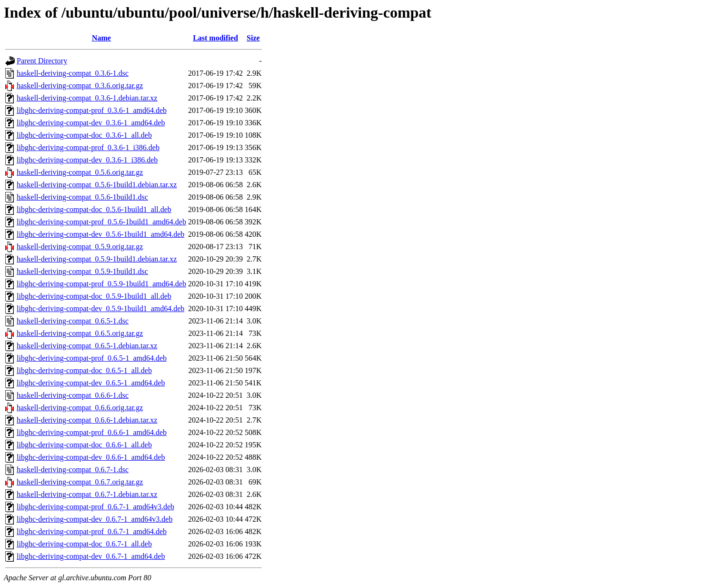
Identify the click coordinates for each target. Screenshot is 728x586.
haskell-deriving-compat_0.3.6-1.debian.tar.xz (87, 98)
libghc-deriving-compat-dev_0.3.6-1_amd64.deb (91, 123)
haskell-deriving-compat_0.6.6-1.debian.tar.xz (87, 420)
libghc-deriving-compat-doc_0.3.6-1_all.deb (84, 135)
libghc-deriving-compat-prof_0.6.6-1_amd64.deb (92, 432)
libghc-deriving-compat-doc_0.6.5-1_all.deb (84, 370)
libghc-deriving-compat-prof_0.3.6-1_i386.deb (88, 147)
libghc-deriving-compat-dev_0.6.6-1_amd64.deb (91, 457)
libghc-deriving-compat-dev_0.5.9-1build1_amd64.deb (100, 308)
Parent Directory (42, 61)
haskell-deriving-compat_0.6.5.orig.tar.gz (80, 333)
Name (101, 38)
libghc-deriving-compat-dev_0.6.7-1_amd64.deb (91, 556)
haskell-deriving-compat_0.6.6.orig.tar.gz (80, 408)
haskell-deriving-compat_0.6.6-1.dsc (73, 395)
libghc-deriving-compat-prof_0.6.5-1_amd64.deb (92, 358)
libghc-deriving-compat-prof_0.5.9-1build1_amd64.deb (101, 284)
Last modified (215, 38)
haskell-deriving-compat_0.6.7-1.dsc (73, 470)
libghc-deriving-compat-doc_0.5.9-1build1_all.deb (94, 296)
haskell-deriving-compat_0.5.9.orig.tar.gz (80, 247)
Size (253, 38)
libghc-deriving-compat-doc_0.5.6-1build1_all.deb (94, 209)
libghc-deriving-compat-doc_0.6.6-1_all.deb (84, 445)
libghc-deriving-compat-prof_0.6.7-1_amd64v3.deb (95, 507)
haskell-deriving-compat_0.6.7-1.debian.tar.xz (87, 494)
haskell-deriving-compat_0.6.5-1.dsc (73, 321)
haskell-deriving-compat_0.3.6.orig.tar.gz (80, 86)
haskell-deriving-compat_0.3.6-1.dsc (73, 73)
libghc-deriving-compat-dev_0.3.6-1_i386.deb (87, 160)
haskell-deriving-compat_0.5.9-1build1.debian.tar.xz (97, 259)
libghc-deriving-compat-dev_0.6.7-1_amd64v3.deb (95, 519)
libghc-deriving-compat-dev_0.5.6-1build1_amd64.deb (100, 234)
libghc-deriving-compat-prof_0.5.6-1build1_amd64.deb (101, 222)
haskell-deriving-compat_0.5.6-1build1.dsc (82, 197)
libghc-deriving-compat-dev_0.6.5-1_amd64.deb (91, 383)
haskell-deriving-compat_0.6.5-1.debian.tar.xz (87, 346)
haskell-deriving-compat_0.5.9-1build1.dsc (82, 271)
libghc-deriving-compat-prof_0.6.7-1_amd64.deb (92, 531)
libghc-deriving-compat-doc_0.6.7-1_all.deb (84, 544)
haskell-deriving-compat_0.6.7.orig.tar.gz (80, 482)
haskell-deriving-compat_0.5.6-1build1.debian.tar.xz (97, 185)
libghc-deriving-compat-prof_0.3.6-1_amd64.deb (92, 110)
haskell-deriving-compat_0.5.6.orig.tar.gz (80, 172)
